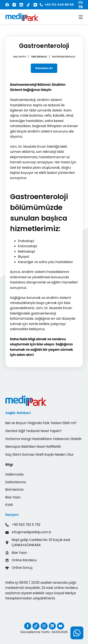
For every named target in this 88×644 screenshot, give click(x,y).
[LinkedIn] (21, 5)
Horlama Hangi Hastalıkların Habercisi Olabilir (44, 439)
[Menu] (81, 17)
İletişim (12, 515)
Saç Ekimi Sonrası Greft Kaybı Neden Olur (40, 454)
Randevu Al (44, 68)
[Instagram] (14, 5)
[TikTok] (28, 5)
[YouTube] (35, 5)
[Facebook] (7, 5)
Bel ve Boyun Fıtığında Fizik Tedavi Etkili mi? (41, 423)
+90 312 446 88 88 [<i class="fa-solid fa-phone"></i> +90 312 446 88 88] (57, 5)
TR (81, 7)
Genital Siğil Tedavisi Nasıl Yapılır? (34, 431)
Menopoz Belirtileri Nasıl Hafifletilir (33, 447)
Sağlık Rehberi (18, 413)
